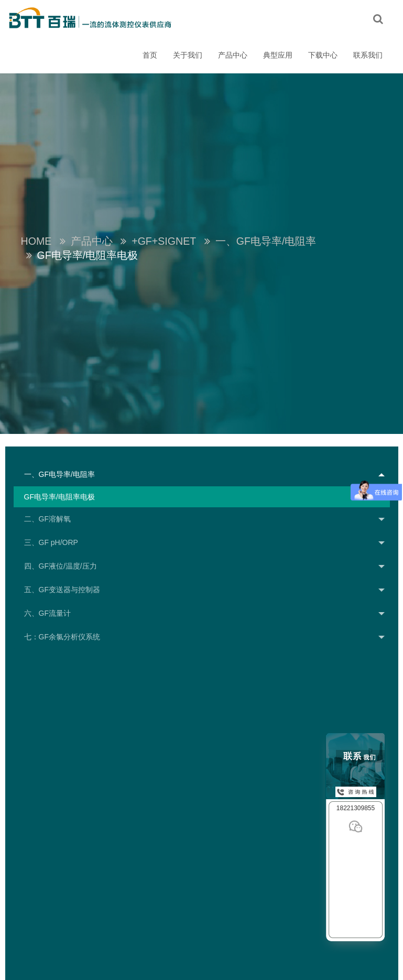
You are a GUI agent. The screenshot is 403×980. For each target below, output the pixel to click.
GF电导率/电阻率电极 (59, 497)
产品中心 (233, 55)
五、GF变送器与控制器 (204, 590)
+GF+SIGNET (164, 241)
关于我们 (188, 55)
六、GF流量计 (204, 614)
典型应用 (278, 55)
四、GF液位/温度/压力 (204, 567)
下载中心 (323, 55)
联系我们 (368, 55)
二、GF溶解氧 (204, 519)
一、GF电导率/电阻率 (266, 241)
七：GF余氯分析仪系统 (204, 637)
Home (36, 241)
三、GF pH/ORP (204, 543)
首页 (150, 55)
